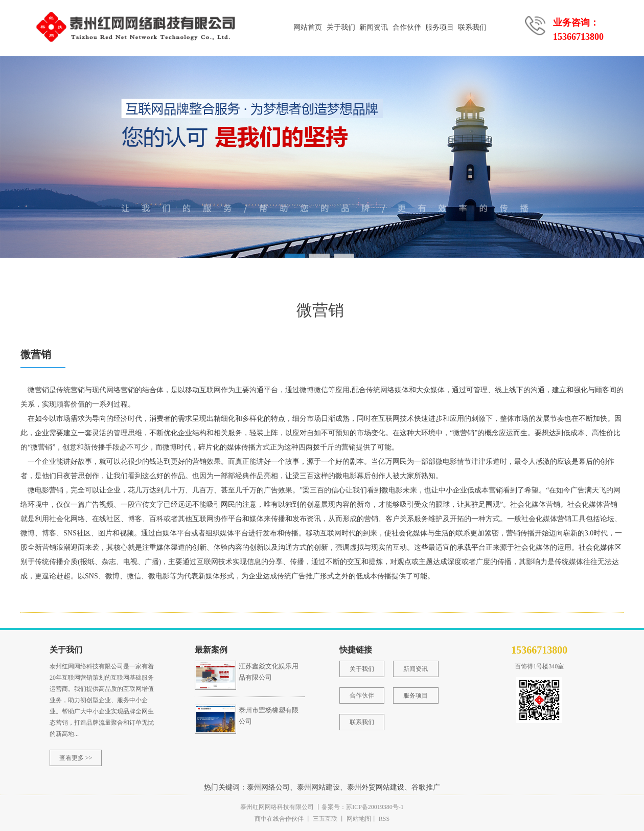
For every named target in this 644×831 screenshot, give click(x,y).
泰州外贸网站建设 (376, 787)
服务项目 (440, 27)
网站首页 (308, 27)
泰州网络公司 (268, 787)
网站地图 (359, 819)
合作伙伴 (407, 27)
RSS (383, 819)
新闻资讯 (374, 27)
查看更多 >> (76, 758)
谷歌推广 (426, 787)
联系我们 (472, 27)
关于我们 (341, 27)
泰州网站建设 (318, 787)
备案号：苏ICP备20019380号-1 (363, 807)
